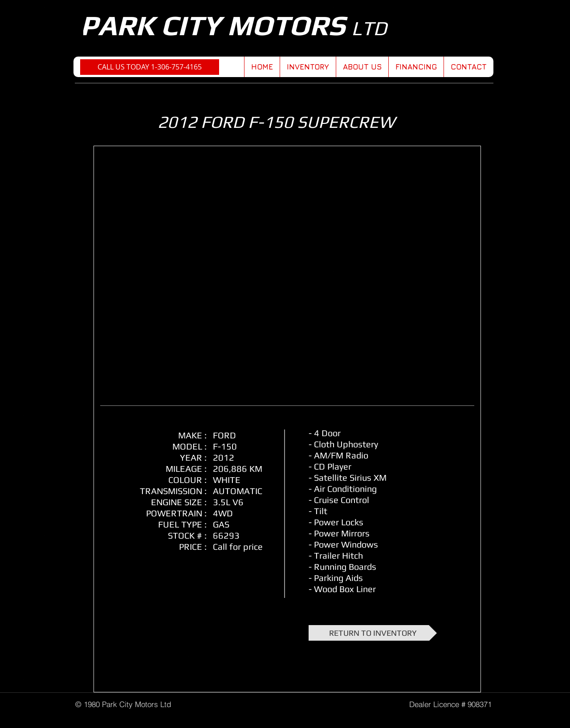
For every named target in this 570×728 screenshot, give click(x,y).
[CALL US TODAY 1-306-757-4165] (150, 67)
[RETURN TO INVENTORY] (373, 633)
